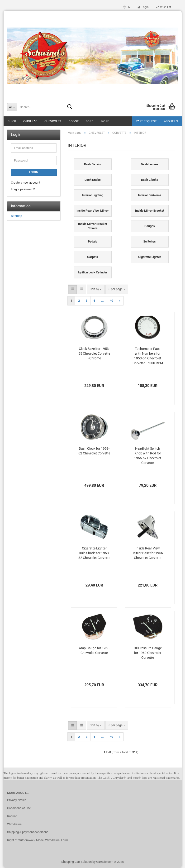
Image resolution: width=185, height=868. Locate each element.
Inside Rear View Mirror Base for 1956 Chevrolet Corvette (148, 553)
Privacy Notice (17, 800)
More (105, 121)
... (102, 301)
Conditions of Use (19, 808)
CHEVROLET (53, 121)
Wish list (163, 7)
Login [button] (143, 7)
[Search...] (12, 107)
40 (111, 301)
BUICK (12, 121)
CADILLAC (30, 121)
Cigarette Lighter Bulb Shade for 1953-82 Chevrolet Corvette (94, 553)
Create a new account (26, 183)
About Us (171, 121)
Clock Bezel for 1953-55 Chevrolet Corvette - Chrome (94, 353)
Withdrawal (15, 824)
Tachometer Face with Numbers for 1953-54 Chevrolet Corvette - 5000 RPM (148, 356)
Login (34, 172)
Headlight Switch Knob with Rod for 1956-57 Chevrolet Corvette (148, 456)
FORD (90, 121)
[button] (127, 7)
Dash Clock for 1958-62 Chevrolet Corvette (94, 451)
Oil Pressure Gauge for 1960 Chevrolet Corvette (148, 653)
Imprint (12, 816)
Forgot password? (23, 189)
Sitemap (17, 216)
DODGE (74, 121)
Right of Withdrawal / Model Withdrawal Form (38, 840)
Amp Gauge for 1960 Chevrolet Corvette (94, 650)
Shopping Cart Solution (76, 862)
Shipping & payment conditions (28, 832)
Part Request (146, 121)
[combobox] (96, 289)
